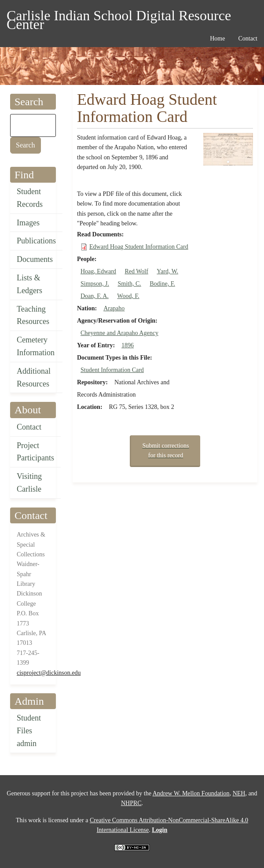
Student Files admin (29, 731)
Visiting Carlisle (29, 483)
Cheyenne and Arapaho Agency (119, 333)
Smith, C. (129, 284)
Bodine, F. (162, 284)
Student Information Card (112, 370)
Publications (36, 241)
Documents (35, 259)
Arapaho (114, 308)
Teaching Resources (33, 315)
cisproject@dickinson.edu (49, 673)
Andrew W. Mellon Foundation (191, 793)
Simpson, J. (95, 284)
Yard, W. (167, 271)
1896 (128, 345)
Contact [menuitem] (248, 39)
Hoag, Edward (98, 271)
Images (28, 223)
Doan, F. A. (95, 296)
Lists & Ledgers (29, 284)
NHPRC (131, 803)
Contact (29, 427)
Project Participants (35, 452)
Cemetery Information (36, 346)
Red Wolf (136, 271)
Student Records (30, 198)
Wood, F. (128, 296)
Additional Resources (34, 377)
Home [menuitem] (217, 39)
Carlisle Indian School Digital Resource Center (119, 17)
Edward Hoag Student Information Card (139, 247)
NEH (239, 793)
